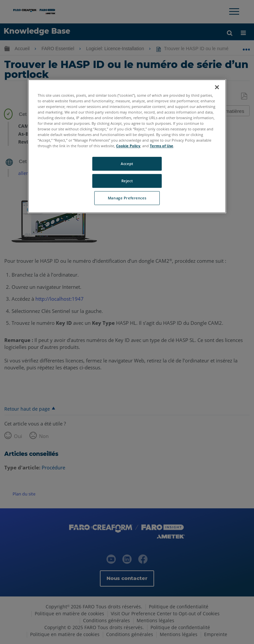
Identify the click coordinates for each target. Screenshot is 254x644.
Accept (127, 164)
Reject (127, 181)
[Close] (217, 87)
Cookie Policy (128, 146)
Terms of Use (162, 146)
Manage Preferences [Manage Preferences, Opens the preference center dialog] (127, 198)
